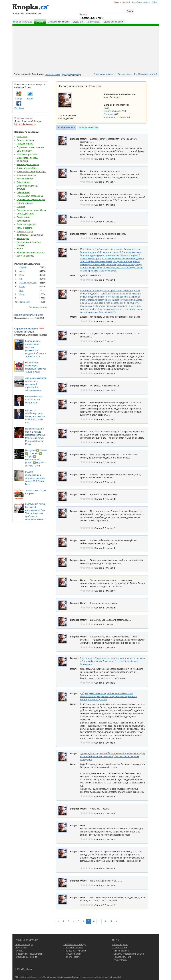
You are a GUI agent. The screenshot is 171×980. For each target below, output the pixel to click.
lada (21, 290)
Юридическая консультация (31, 252)
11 (111, 921)
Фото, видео (23, 238)
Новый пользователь (141, 2)
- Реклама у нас (120, 945)
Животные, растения (27, 154)
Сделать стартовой (122, 2)
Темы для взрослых (27, 224)
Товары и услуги (25, 231)
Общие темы (23, 192)
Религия (21, 207)
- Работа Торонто (72, 957)
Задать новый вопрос (104, 74)
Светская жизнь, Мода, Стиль (32, 210)
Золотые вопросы (26, 256)
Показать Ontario (53, 75)
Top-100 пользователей (145, 74)
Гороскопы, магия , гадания (30, 147)
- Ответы (19, 951)
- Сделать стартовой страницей (128, 954)
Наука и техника (25, 179)
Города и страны (25, 144)
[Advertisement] (86, 49)
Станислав (25, 302)
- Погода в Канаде (72, 954)
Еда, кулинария (25, 151)
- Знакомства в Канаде (75, 945)
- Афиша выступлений (75, 951)
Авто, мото (22, 137)
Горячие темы (125, 74)
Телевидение (23, 221)
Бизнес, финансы (25, 140)
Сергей (23, 267)
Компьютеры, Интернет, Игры (31, 172)
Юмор (20, 249)
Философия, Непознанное (30, 235)
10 (105, 921)
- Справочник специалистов (29, 954)
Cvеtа (22, 287)
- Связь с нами (120, 948)
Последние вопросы (88, 127)
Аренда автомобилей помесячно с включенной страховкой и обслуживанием (36, 384)
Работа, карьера (25, 203)
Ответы (40, 22)
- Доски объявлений (73, 948)
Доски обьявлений (114, 22)
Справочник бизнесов (59, 22)
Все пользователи (38, 307)
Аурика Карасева (28, 283)
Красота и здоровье (27, 175)
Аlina (22, 271)
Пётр (22, 275)
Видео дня (78, 22)
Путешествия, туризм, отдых (31, 199)
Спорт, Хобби (23, 217)
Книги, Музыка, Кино (27, 168)
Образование (23, 182)
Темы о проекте (25, 228)
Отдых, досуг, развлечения (30, 196)
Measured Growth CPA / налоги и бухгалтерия (34, 400)
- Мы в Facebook (120, 951)
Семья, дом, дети (25, 214)
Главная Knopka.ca (23, 22)
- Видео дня (21, 948)
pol (21, 279)
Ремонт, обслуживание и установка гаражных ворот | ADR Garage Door (35, 478)
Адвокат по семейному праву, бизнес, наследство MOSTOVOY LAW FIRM (35, 416)
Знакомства (94, 22)
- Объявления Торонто (26, 957)
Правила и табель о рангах (29, 315)
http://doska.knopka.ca (25, 124)
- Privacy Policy (120, 960)
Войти (154, 2)
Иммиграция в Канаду (28, 164)
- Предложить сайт (122, 957)
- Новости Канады (24, 945)
